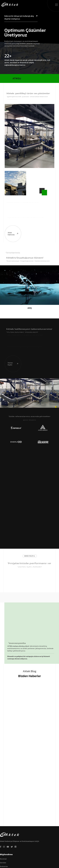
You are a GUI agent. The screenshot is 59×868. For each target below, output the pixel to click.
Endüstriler (4, 866)
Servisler (3, 863)
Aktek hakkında (12, 225)
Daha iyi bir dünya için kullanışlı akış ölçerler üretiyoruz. (21, 17)
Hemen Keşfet (12, 355)
